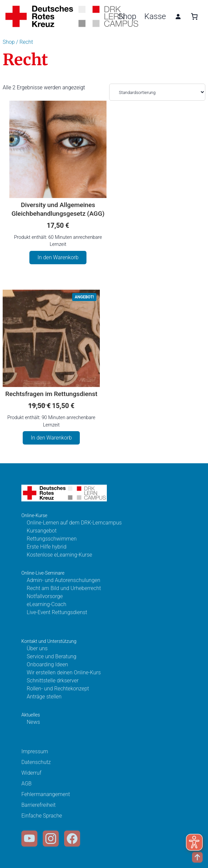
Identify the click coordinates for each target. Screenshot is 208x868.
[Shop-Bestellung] (157, 92)
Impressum (35, 751)
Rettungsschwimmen (52, 539)
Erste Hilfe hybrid (47, 547)
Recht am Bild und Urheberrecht (64, 588)
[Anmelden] (178, 16)
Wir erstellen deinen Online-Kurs (64, 672)
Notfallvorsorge (45, 596)
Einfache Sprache (42, 816)
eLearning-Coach (47, 604)
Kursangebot (42, 531)
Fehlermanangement (46, 794)
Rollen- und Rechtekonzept (58, 689)
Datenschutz (36, 762)
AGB (27, 784)
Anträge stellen (44, 697)
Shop (127, 16)
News (33, 722)
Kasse (155, 16)
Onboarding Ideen (47, 664)
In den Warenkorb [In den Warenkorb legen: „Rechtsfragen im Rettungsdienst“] (51, 438)
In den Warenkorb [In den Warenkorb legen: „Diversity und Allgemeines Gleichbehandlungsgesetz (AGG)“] (58, 257)
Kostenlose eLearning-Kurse (59, 555)
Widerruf (31, 773)
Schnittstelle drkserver (53, 681)
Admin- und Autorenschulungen (63, 580)
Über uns (37, 648)
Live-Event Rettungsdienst (57, 612)
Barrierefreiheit (39, 805)
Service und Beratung (52, 656)
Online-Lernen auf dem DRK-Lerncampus (74, 523)
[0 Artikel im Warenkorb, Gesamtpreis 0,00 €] (194, 16)
